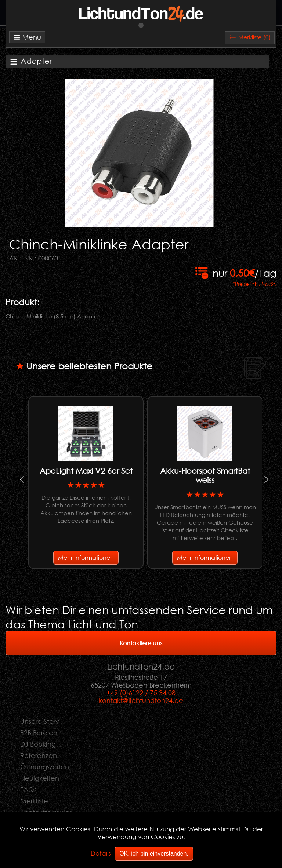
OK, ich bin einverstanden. (154, 854)
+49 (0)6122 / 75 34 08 (141, 693)
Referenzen (39, 755)
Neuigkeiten (40, 778)
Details (101, 853)
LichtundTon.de (141, 14)
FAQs (28, 789)
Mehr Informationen (86, 557)
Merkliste (34, 801)
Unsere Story (40, 721)
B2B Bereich (39, 733)
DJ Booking (38, 744)
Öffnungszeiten (45, 767)
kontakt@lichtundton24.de (141, 700)
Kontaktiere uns (141, 643)
